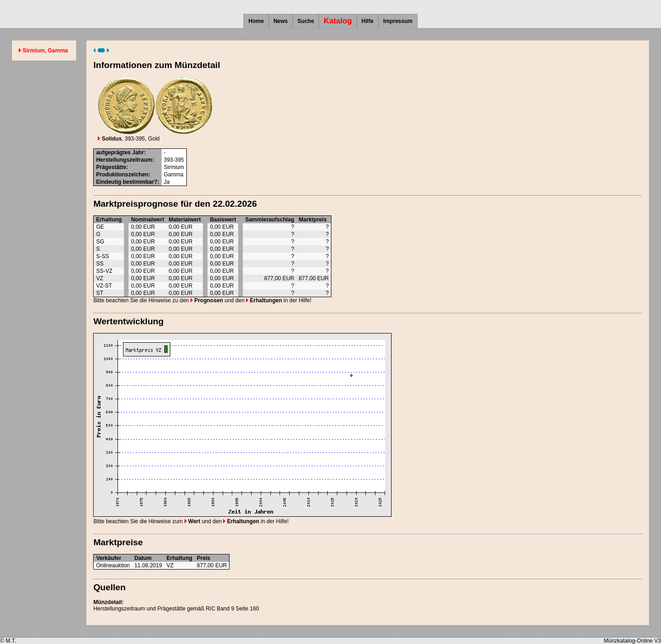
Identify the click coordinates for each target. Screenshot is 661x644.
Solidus (110, 139)
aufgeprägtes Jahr (120, 153)
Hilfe (368, 21)
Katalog (338, 21)
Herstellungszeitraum (124, 160)
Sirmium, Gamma (45, 51)
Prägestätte (111, 167)
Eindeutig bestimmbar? (126, 182)
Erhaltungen (264, 300)
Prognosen (207, 300)
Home (256, 21)
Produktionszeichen (122, 175)
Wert (193, 521)
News (281, 21)
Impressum (398, 21)
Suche (306, 21)
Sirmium (174, 167)
